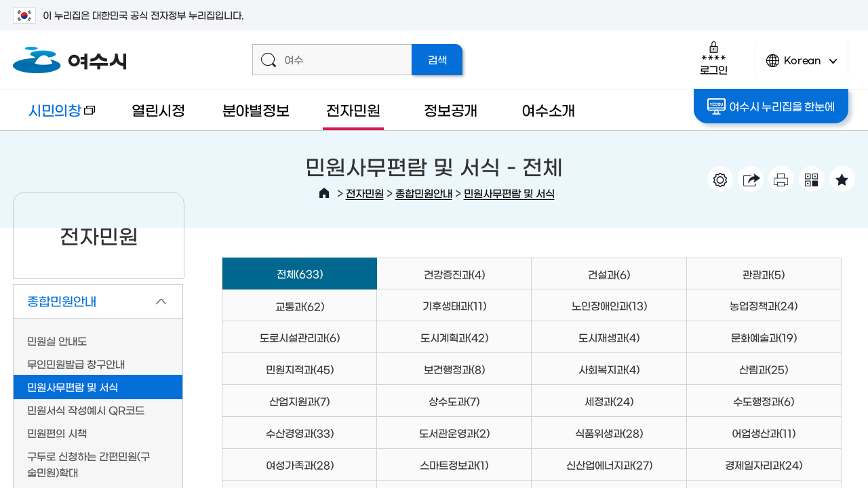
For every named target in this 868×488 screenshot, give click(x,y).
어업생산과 (764, 433)
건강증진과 (454, 274)
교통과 (300, 306)
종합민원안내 (424, 193)
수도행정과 (764, 401)
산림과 (764, 369)
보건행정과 (454, 369)
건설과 (609, 274)
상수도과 (454, 401)
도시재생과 (609, 337)
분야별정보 (256, 109)
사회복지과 (609, 369)
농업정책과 (764, 305)
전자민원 (353, 109)
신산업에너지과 (609, 465)
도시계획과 (454, 337)
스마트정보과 (454, 465)
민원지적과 (300, 369)
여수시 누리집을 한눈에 (771, 106)
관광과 (764, 274)
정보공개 (451, 109)
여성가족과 (300, 465)
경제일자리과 (764, 465)
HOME (324, 193)
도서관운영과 (454, 433)
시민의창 (54, 116)
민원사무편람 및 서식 (509, 193)
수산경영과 (300, 433)
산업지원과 (299, 401)
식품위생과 (609, 433)
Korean (802, 66)
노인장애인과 (609, 305)
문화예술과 (764, 337)
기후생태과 (454, 305)
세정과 (609, 401)
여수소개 (548, 109)
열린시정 (158, 109)
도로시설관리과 (300, 337)
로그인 (714, 58)
